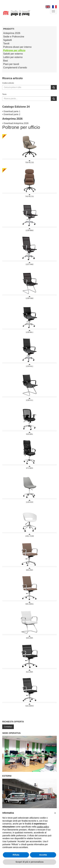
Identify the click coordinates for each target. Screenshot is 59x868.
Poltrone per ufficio (14, 50)
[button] (55, 813)
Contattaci (8, 727)
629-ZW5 (29, 637)
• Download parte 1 (11, 111)
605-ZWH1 (29, 603)
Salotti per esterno (13, 54)
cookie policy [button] (43, 827)
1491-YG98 (29, 535)
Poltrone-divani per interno (17, 47)
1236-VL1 (29, 399)
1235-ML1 (29, 331)
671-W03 (29, 467)
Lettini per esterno (13, 57)
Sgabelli (7, 40)
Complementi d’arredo (15, 68)
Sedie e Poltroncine (14, 37)
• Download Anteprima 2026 (15, 123)
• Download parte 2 (11, 114)
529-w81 (29, 433)
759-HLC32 (29, 162)
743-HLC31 (29, 196)
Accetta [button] (43, 855)
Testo (4, 94)
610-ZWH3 (29, 705)
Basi (6, 61)
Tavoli (6, 44)
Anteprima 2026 (12, 33)
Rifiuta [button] (16, 855)
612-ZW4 (29, 671)
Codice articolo (8, 83)
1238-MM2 (29, 230)
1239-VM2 (29, 297)
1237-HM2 (29, 264)
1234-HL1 (29, 365)
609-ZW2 (29, 569)
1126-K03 (29, 501)
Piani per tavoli (11, 64)
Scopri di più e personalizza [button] (29, 862)
